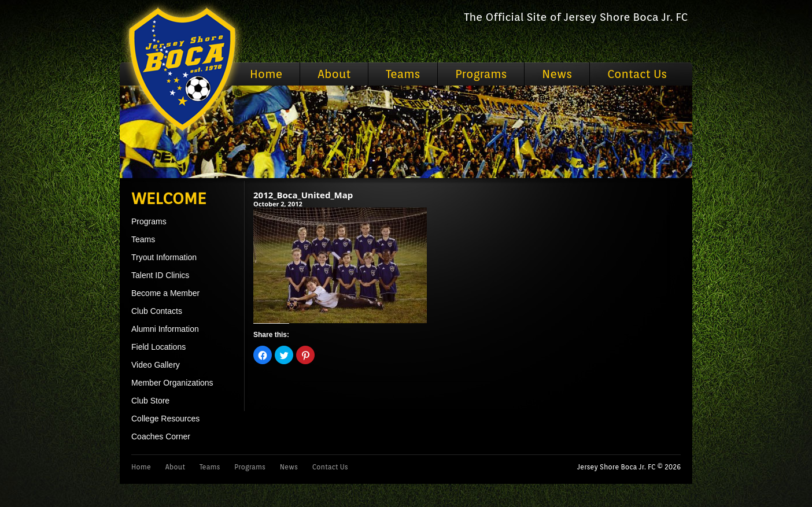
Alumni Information (165, 329)
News (557, 74)
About (334, 74)
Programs (481, 74)
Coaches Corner (161, 436)
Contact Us (637, 74)
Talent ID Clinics (160, 275)
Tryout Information (164, 257)
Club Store (150, 401)
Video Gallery (156, 365)
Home (266, 74)
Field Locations (158, 347)
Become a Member (165, 293)
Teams (403, 74)
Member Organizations (172, 383)
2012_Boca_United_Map (303, 195)
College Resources (165, 419)
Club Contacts (157, 311)
